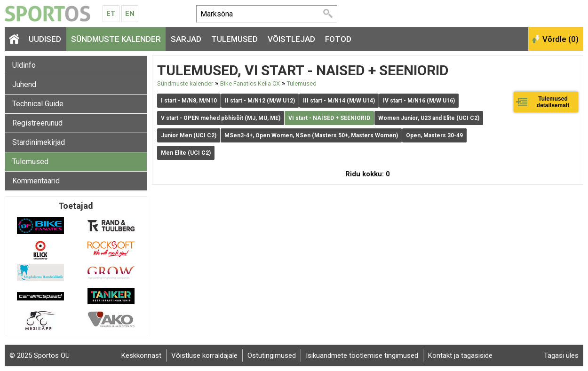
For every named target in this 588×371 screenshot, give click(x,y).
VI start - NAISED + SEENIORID (329, 118)
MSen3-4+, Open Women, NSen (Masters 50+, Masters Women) (311, 135)
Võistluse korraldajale (204, 355)
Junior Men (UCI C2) (189, 135)
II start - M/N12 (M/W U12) (260, 101)
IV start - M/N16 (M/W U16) (419, 101)
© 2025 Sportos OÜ (40, 355)
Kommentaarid (36, 181)
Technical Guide (38, 104)
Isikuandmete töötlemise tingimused (362, 355)
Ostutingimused (272, 355)
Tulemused (234, 39)
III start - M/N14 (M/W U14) (339, 101)
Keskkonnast (141, 355)
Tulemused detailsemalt (553, 102)
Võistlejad (291, 39)
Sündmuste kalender (116, 39)
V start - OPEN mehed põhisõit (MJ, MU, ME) (221, 118)
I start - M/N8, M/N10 (189, 101)
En (130, 14)
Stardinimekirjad (39, 142)
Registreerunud (37, 123)
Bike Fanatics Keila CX (250, 83)
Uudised (45, 39)
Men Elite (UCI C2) (186, 153)
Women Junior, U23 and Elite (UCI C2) (429, 118)
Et (111, 14)
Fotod (338, 39)
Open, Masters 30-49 (434, 135)
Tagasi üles (561, 355)
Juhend (24, 84)
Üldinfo (24, 65)
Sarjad (186, 39)
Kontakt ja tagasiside (460, 355)
